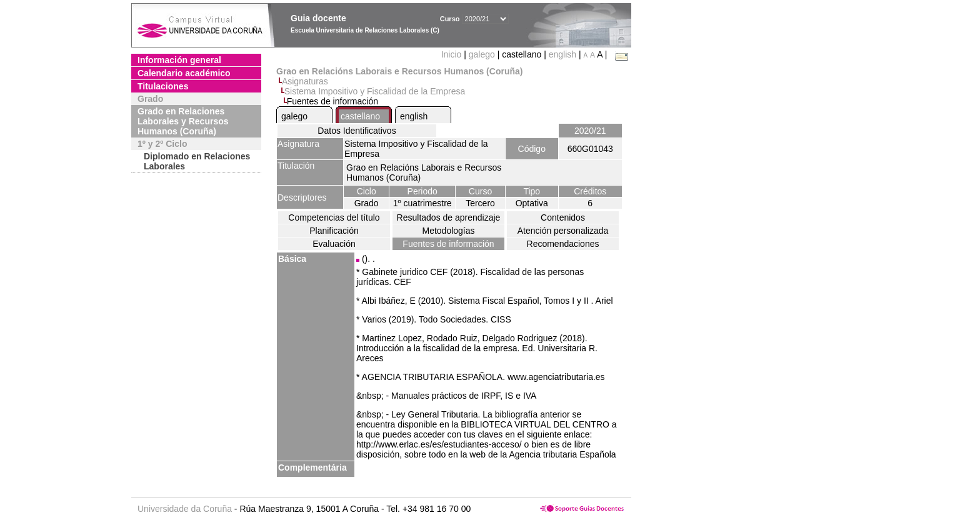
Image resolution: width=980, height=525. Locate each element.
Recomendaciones (563, 244)
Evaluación (334, 244)
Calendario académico (184, 73)
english (562, 54)
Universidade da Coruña (185, 509)
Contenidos (563, 217)
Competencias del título (334, 217)
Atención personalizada (563, 231)
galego (482, 54)
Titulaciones (163, 86)
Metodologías (448, 231)
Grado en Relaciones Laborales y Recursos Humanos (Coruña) (183, 121)
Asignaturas (305, 81)
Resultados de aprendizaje (449, 217)
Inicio (453, 54)
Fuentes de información (448, 244)
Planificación (334, 231)
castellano (360, 116)
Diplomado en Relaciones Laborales (197, 161)
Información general (179, 60)
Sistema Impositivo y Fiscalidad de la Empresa (375, 91)
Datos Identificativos (357, 131)
